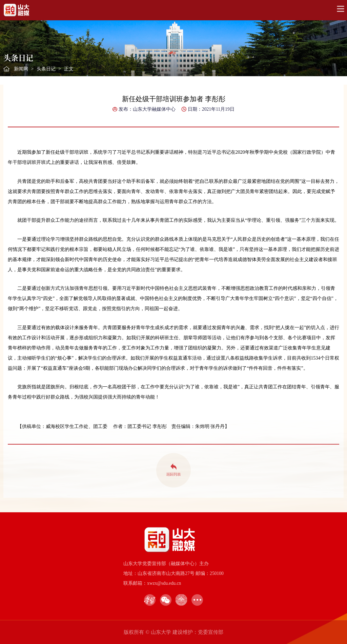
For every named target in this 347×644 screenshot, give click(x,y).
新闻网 (21, 69)
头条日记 (46, 69)
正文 (69, 69)
